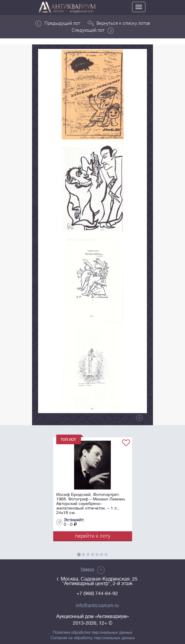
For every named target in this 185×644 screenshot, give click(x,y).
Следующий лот (93, 30)
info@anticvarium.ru (97, 606)
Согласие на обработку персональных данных (93, 638)
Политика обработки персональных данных (93, 633)
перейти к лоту (93, 536)
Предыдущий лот (58, 23)
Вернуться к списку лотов (119, 23)
